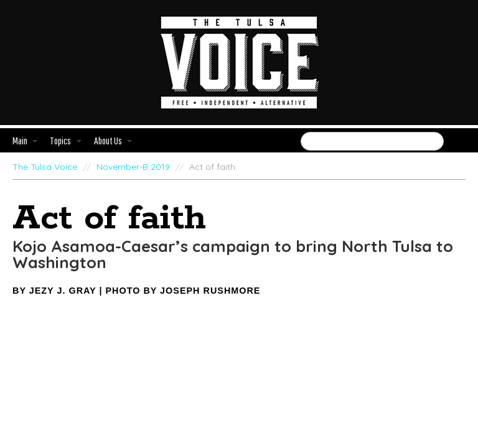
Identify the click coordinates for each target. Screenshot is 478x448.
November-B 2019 (133, 167)
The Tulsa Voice (45, 167)
